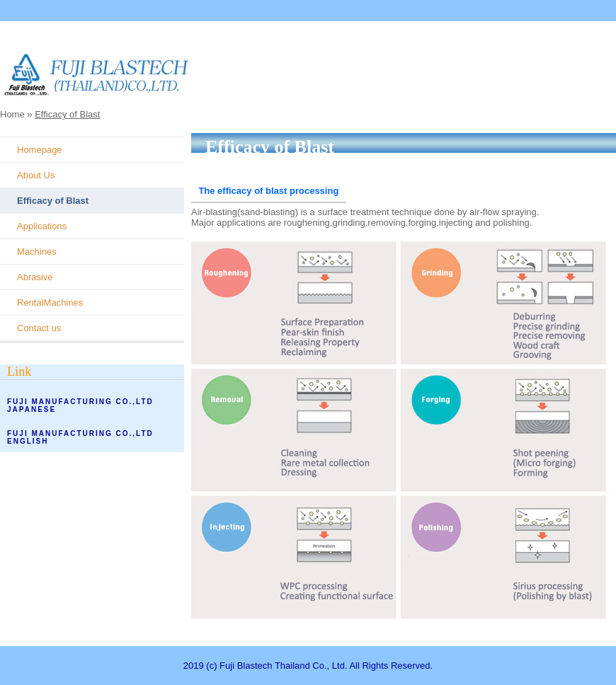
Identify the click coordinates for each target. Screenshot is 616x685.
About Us (36, 175)
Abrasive (35, 277)
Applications (42, 226)
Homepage (40, 150)
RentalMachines (50, 303)
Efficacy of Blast (67, 114)
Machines (37, 252)
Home (12, 114)
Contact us (39, 328)
